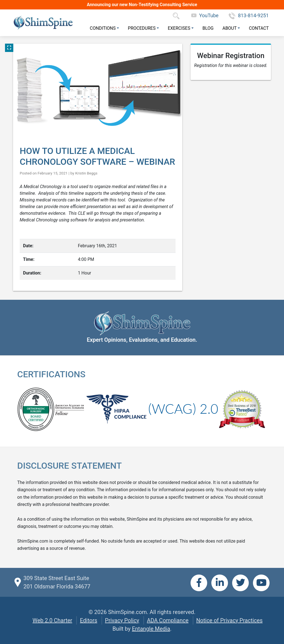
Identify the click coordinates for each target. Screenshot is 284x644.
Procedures (142, 28)
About (230, 28)
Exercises (179, 28)
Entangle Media (151, 629)
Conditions (103, 28)
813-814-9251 (249, 15)
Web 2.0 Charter (52, 620)
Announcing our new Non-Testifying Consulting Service (142, 5)
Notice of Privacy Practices (230, 620)
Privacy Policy (122, 620)
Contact (259, 28)
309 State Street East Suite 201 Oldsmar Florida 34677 (57, 582)
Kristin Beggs (86, 173)
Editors (88, 620)
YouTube (205, 15)
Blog (208, 28)
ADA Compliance (168, 620)
